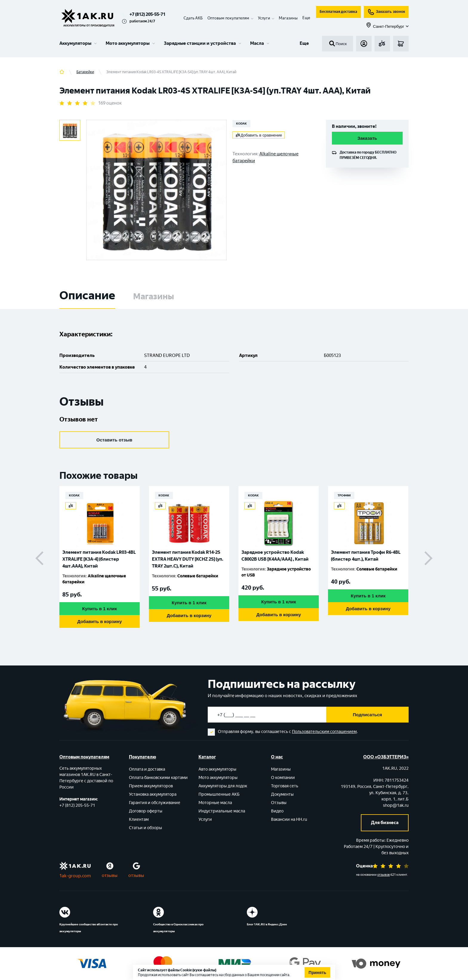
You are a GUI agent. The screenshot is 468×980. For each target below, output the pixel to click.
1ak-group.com (75, 876)
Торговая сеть (285, 786)
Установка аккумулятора (153, 794)
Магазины (288, 18)
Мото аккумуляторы (128, 43)
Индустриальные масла (222, 811)
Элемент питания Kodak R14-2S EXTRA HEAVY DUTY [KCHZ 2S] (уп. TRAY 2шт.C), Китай (188, 559)
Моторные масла (215, 803)
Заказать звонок (386, 12)
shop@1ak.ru (396, 805)
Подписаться (367, 715)
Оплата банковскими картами (158, 778)
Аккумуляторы (75, 43)
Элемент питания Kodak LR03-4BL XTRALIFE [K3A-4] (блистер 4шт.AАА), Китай (99, 559)
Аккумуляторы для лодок (223, 786)
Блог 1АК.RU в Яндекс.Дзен (267, 924)
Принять (317, 973)
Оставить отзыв (114, 440)
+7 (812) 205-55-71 (147, 14)
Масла (257, 43)
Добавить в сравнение (259, 135)
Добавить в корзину (100, 621)
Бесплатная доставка (338, 12)
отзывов (384, 875)
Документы (282, 794)
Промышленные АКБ (219, 794)
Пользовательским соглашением (324, 732)
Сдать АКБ (193, 18)
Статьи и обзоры (146, 828)
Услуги (205, 819)
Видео (277, 811)
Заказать (367, 138)
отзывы (110, 875)
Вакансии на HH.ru (289, 819)
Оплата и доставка (147, 769)
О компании (283, 778)
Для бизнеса (385, 823)
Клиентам (139, 819)
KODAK (241, 124)
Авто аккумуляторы (217, 769)
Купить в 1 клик (99, 609)
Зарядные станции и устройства (200, 43)
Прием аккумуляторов (151, 786)
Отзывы (279, 803)
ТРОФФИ (344, 495)
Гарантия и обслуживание (155, 803)
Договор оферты (146, 811)
